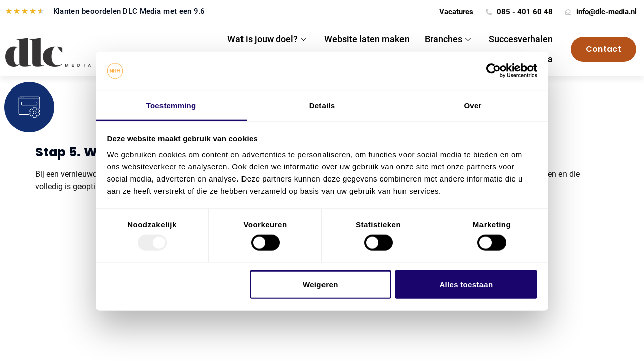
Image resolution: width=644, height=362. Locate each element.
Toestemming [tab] (171, 105)
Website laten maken (367, 39)
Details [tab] (322, 105)
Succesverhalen (521, 39)
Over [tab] (473, 105)
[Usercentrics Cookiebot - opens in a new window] (493, 71)
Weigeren (320, 284)
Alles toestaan (466, 284)
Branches (449, 39)
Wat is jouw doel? (268, 39)
